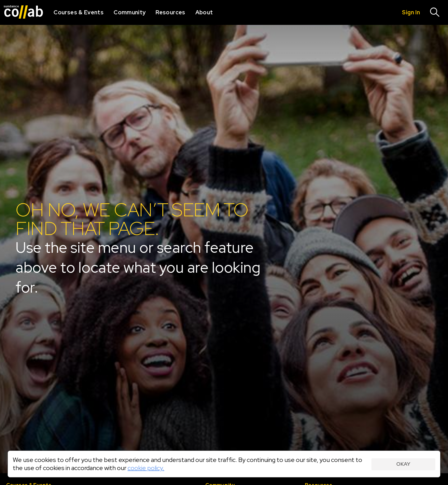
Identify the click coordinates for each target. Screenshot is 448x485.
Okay (403, 464)
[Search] (435, 12)
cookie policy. (146, 468)
